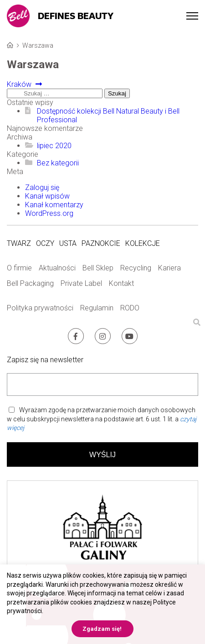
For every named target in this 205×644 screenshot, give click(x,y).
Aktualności (57, 268)
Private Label (81, 283)
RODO (130, 308)
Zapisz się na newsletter (45, 360)
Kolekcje (143, 243)
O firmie (19, 268)
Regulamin (97, 308)
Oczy (45, 243)
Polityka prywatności (40, 308)
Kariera (169, 268)
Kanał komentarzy (54, 205)
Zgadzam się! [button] (102, 629)
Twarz (19, 243)
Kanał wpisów (47, 196)
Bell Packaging (30, 283)
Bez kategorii (58, 163)
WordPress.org (49, 213)
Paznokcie (101, 243)
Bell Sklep (98, 268)
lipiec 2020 (54, 146)
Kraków (22, 84)
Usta (68, 243)
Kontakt (121, 283)
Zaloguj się (42, 187)
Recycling (136, 268)
